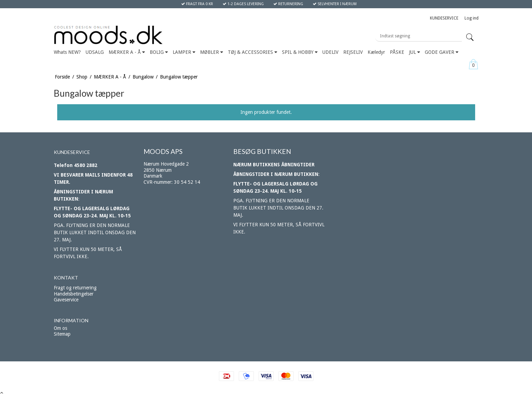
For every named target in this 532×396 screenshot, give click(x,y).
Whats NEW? (67, 52)
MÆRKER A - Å (127, 52)
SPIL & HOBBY (300, 52)
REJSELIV (353, 52)
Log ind (472, 18)
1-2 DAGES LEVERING (243, 4)
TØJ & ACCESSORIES (252, 52)
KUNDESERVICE (444, 18)
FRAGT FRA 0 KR (197, 4)
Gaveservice (66, 300)
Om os (60, 328)
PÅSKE (397, 52)
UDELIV (330, 52)
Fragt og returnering (75, 288)
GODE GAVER (442, 52)
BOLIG (159, 52)
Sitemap (62, 334)
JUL (415, 52)
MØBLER (212, 52)
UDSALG (95, 52)
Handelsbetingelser (74, 294)
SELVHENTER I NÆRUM (335, 4)
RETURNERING (288, 4)
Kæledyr (376, 52)
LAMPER (184, 52)
